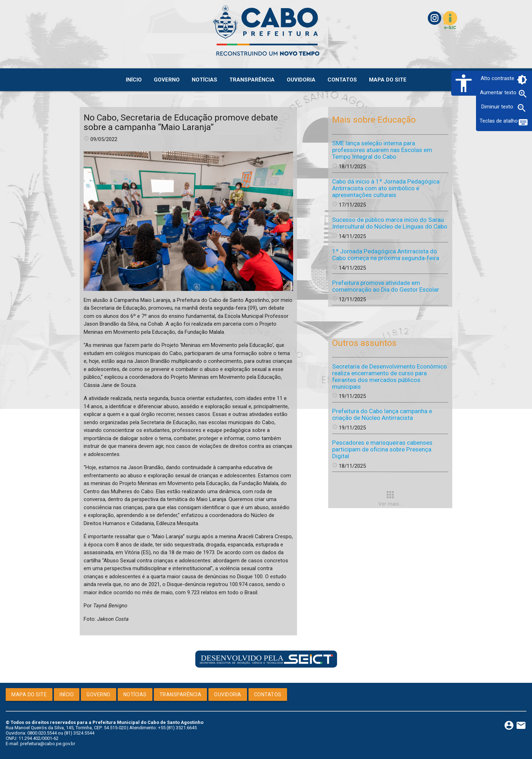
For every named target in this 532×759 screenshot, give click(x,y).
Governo (99, 695)
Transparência (181, 695)
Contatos (268, 695)
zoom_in (523, 94)
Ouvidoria (228, 695)
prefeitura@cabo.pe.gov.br (48, 744)
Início (67, 695)
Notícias (135, 695)
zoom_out (522, 108)
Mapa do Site (29, 695)
